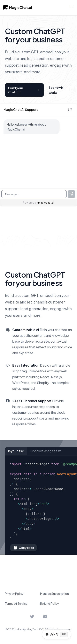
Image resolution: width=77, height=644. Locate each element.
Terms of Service (16, 603)
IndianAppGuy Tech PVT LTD (32, 629)
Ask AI (57, 634)
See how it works (56, 90)
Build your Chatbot (24, 90)
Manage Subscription (55, 594)
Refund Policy (50, 603)
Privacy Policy (14, 594)
